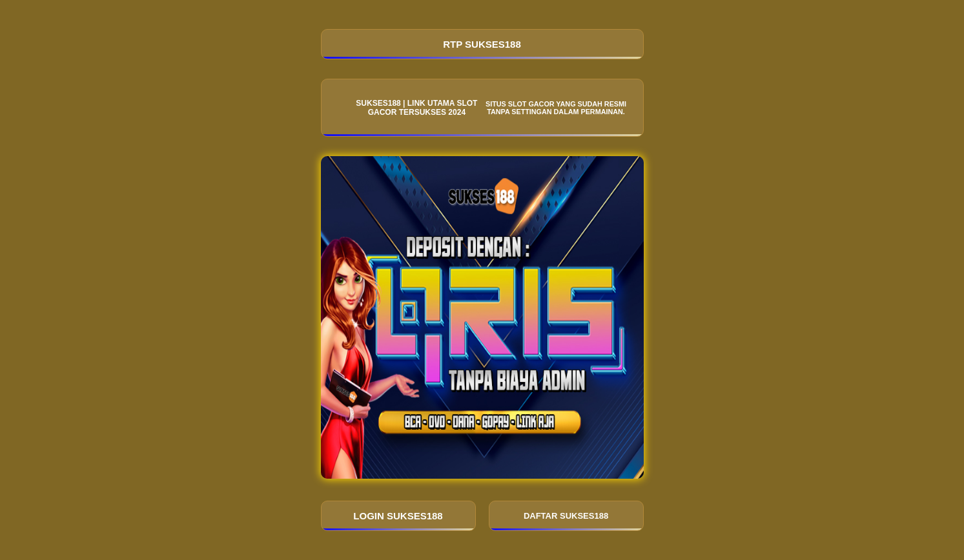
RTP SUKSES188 (482, 44)
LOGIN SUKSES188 (398, 516)
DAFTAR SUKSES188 (566, 516)
